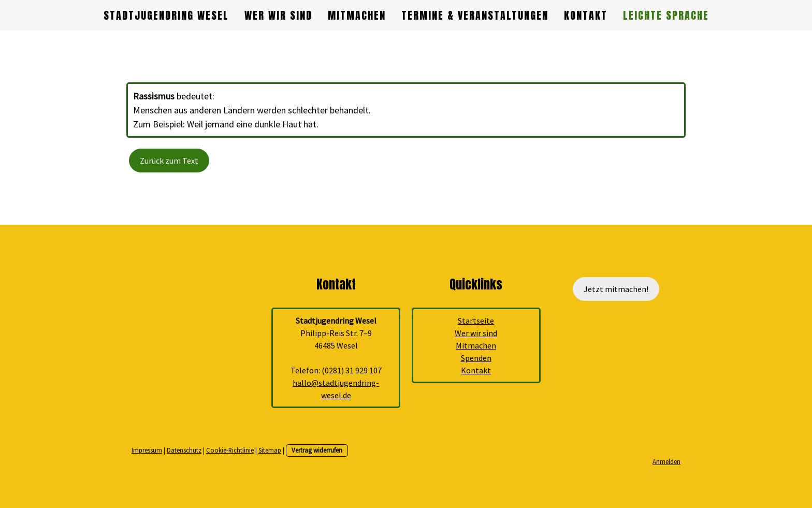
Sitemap (270, 450)
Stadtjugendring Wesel (166, 15)
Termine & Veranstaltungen (475, 15)
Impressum (147, 450)
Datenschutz (184, 450)
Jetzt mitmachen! (616, 289)
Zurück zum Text (169, 161)
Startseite (476, 321)
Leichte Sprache (666, 15)
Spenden (476, 358)
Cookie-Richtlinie (230, 450)
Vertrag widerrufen (317, 450)
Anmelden (666, 461)
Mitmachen (357, 15)
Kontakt (586, 15)
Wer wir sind (278, 15)
